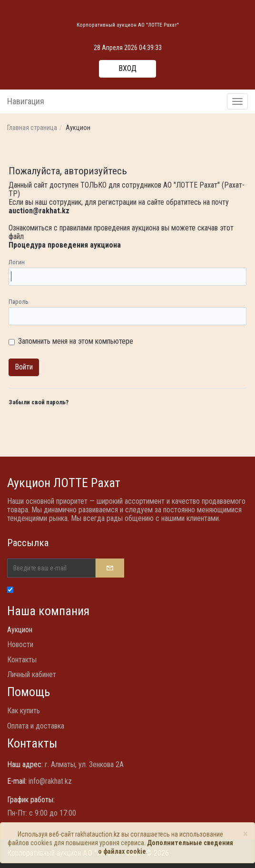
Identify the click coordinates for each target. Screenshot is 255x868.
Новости (20, 644)
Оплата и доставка (36, 726)
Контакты (22, 660)
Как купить (24, 711)
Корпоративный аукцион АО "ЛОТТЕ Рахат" (128, 25)
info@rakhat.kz (50, 781)
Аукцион (20, 630)
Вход (127, 68)
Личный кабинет (32, 674)
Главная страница (32, 128)
